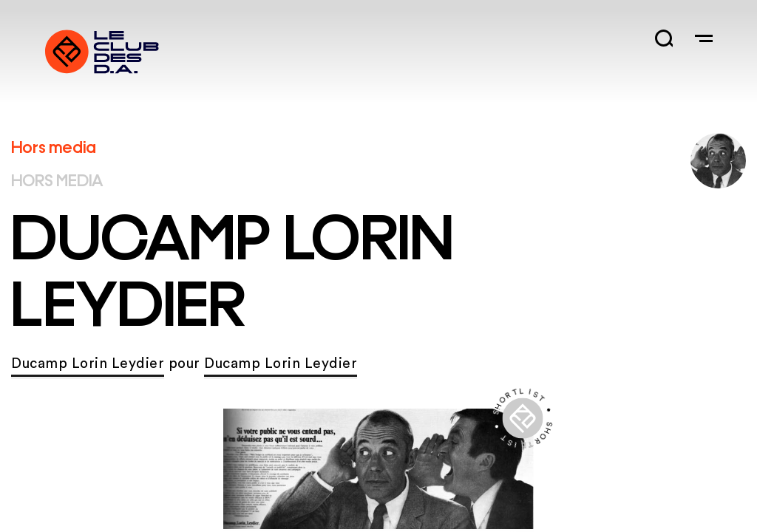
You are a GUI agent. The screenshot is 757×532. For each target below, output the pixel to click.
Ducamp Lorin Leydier (88, 364)
